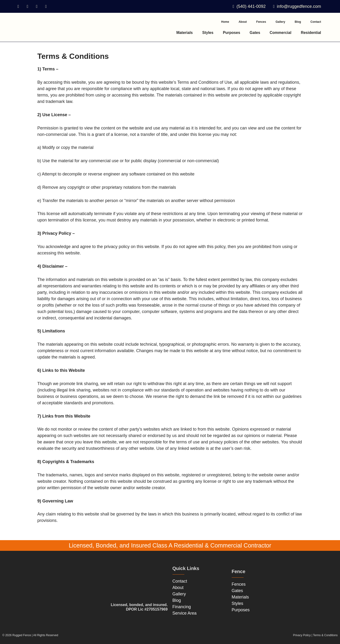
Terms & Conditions (325, 635)
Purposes (232, 33)
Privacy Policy (302, 635)
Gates (255, 33)
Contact (316, 22)
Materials (184, 33)
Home (225, 22)
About (243, 22)
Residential (311, 33)
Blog (298, 22)
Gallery (280, 22)
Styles (208, 33)
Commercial (281, 33)
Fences (261, 22)
